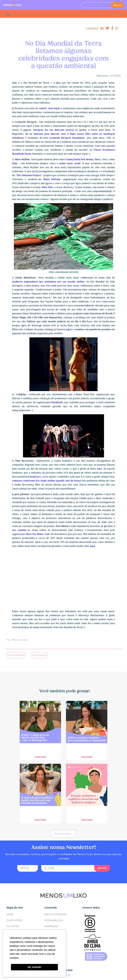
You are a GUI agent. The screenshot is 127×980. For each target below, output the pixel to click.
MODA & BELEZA (54, 921)
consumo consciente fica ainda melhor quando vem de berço (46, 481)
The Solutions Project (29, 176)
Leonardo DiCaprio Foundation (67, 138)
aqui (68, 330)
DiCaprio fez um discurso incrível (54, 130)
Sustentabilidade (17, 655)
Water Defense (52, 180)
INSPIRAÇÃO (51, 927)
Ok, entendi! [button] (34, 967)
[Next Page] (64, 834)
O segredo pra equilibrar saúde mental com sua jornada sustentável (40, 811)
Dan (97, 160)
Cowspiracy (34, 477)
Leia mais (40, 756)
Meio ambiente (39, 655)
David (77, 160)
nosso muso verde (70, 164)
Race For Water (35, 534)
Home (10, 915)
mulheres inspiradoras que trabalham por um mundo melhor (48, 282)
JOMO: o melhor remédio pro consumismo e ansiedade (87, 748)
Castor (69, 160)
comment (92, 28)
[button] (8, 14)
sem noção (50, 109)
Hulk (15, 164)
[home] (12, 5)
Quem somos (15, 921)
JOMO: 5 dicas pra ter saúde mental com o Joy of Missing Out (40, 748)
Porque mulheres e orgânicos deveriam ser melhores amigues (87, 811)
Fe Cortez (13, 927)
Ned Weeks (87, 160)
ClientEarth (56, 403)
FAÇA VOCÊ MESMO (55, 915)
